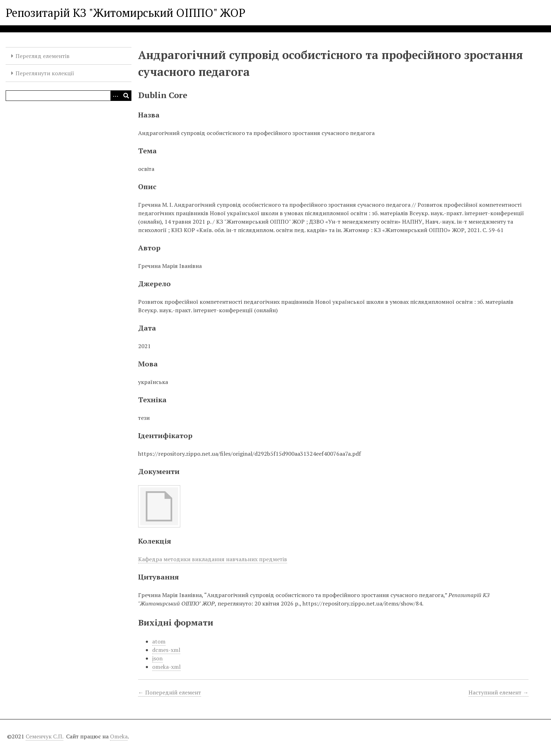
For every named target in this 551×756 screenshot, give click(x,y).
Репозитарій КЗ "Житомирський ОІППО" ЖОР (125, 13)
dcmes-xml (166, 650)
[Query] (69, 96)
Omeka (119, 736)
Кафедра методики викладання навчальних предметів (213, 559)
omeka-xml (166, 667)
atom (159, 641)
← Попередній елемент (170, 692)
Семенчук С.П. (44, 736)
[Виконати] (126, 96)
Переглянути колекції (45, 73)
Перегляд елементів (43, 56)
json (157, 658)
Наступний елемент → (498, 692)
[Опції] (116, 96)
